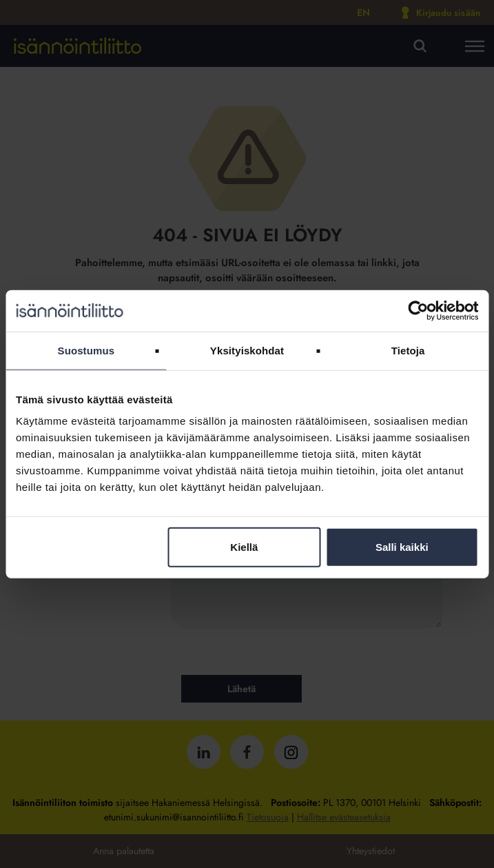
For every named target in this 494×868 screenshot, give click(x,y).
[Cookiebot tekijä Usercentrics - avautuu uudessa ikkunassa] (418, 310)
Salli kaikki (402, 547)
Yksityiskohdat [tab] (247, 350)
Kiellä (244, 547)
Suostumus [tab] (86, 350)
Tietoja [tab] (408, 350)
